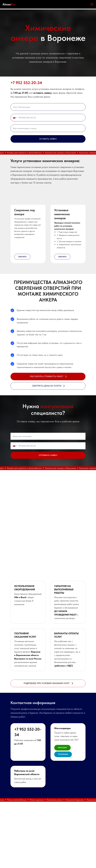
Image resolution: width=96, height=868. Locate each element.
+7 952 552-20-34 (26, 83)
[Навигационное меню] (92, 4)
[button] (28, 197)
